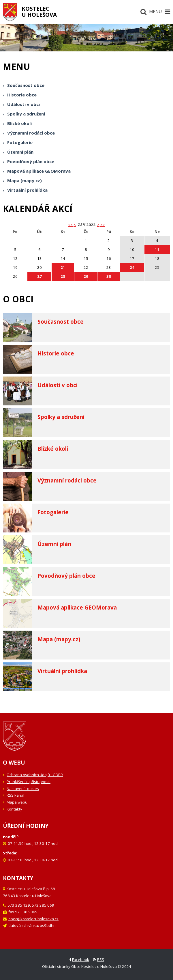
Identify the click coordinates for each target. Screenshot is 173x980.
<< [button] (70, 225)
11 (157, 249)
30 (109, 276)
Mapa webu (17, 802)
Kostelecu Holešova (39, 12)
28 (63, 276)
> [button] (98, 225)
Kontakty (14, 809)
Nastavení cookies (23, 789)
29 (86, 276)
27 (40, 276)
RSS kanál (15, 795)
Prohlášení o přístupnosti (29, 782)
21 (63, 267)
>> (103, 225)
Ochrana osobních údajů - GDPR (35, 775)
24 (132, 267)
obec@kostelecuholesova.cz (33, 919)
